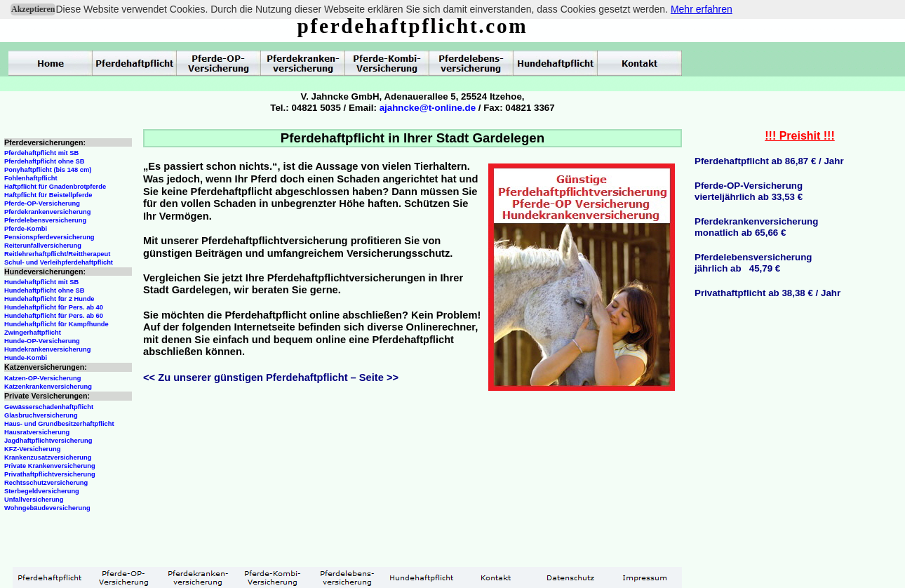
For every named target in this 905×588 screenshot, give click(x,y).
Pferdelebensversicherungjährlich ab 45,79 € (753, 263)
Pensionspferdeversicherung (49, 237)
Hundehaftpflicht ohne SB (45, 290)
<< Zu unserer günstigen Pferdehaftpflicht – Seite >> (271, 377)
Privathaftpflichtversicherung (50, 474)
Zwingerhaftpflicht (33, 333)
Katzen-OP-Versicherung (42, 378)
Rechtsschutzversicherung (46, 483)
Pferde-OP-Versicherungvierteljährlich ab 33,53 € (749, 191)
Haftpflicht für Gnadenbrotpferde (55, 187)
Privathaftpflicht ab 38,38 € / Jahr (767, 293)
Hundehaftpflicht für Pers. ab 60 (54, 316)
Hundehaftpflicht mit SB (41, 282)
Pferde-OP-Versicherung (42, 203)
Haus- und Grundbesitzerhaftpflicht (59, 424)
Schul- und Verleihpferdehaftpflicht (59, 262)
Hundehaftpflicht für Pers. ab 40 (54, 307)
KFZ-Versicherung (32, 449)
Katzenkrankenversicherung (48, 387)
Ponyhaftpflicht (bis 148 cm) (48, 170)
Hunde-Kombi (26, 358)
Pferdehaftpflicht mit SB (41, 153)
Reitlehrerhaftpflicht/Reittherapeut (57, 254)
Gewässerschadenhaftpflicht (49, 407)
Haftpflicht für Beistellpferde (48, 195)
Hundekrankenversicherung (47, 349)
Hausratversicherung (37, 432)
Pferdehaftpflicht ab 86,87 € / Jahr (769, 161)
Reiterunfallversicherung (43, 246)
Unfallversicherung (34, 500)
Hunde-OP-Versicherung (42, 341)
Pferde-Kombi (26, 229)
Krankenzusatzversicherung (48, 457)
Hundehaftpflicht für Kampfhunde (56, 324)
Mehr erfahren (702, 9)
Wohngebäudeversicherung (47, 508)
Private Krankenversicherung (50, 466)
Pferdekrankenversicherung (47, 212)
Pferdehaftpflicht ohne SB (45, 161)
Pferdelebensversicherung (45, 220)
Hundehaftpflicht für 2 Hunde (49, 299)
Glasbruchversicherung (41, 415)
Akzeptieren (33, 9)
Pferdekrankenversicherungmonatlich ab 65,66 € (756, 227)
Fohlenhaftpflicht (31, 178)
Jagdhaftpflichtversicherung (48, 441)
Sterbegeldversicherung (42, 491)
